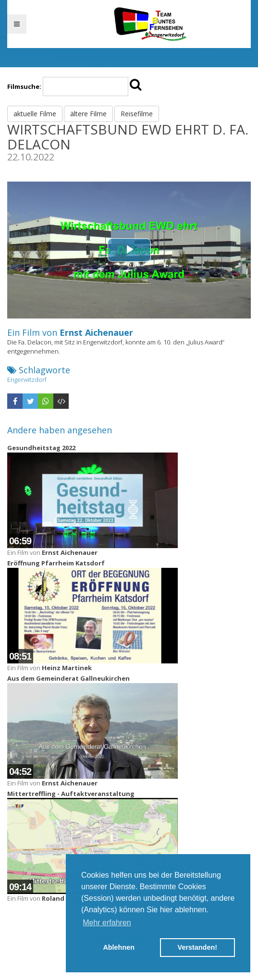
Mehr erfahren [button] (107, 923)
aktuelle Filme (35, 114)
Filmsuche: (24, 86)
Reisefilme (137, 114)
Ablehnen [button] (119, 947)
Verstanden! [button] (197, 947)
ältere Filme (88, 114)
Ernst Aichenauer (96, 332)
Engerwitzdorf (27, 380)
